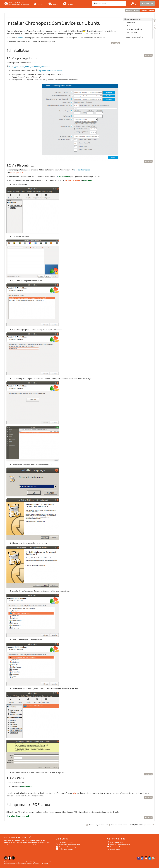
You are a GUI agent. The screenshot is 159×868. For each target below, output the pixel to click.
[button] (133, 4)
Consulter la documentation (119, 844)
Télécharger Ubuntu (65, 849)
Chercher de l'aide (115, 842)
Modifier (117, 43)
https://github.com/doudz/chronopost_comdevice (30, 66)
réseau (137, 10)
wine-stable (26, 786)
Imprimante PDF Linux (135, 37)
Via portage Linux (137, 26)
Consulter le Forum (116, 847)
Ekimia (20, 37)
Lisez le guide (114, 849)
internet (129, 10)
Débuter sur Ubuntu (65, 842)
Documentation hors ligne (67, 847)
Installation (131, 22)
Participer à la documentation (68, 844)
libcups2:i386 (64, 176)
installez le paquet (73, 180)
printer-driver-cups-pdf (19, 816)
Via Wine (134, 32)
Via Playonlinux (136, 29)
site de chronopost (82, 170)
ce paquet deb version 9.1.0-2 (50, 70)
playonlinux (88, 180)
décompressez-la (17, 172)
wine (75, 793)
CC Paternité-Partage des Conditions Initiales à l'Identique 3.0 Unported (26, 864)
